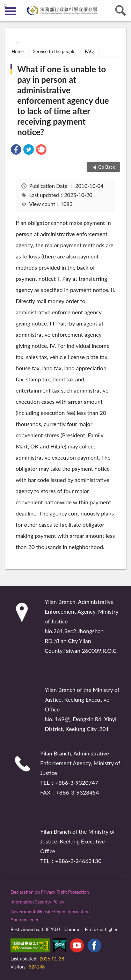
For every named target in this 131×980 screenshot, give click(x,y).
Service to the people (54, 51)
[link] (16, 150)
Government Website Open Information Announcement (50, 916)
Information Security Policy (37, 902)
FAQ (89, 51)
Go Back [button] (107, 167)
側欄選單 (10, 11)
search (121, 10)
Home (18, 51)
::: (6, 5)
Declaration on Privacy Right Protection (50, 892)
